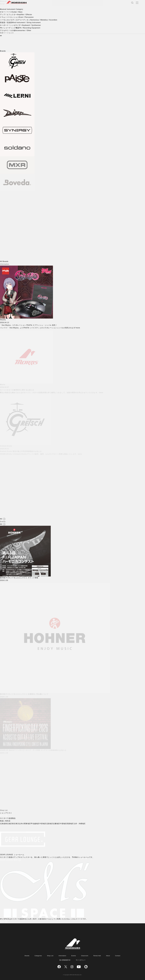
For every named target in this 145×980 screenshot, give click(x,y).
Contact (118, 956)
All (1, 519)
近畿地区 (57, 824)
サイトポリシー (81, 960)
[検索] (1, 36)
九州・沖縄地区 (80, 824)
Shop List (50, 956)
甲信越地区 (36, 824)
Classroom (85, 956)
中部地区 (43, 824)
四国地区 (71, 824)
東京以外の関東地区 (24, 824)
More (2, 816)
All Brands (4, 261)
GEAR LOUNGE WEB (9, 860)
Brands (27, 956)
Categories (38, 956)
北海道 (3, 824)
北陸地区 (50, 824)
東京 (14, 824)
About (108, 956)
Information (62, 956)
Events (74, 956)
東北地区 (9, 824)
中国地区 (64, 824)
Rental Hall (97, 956)
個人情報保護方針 (65, 960)
